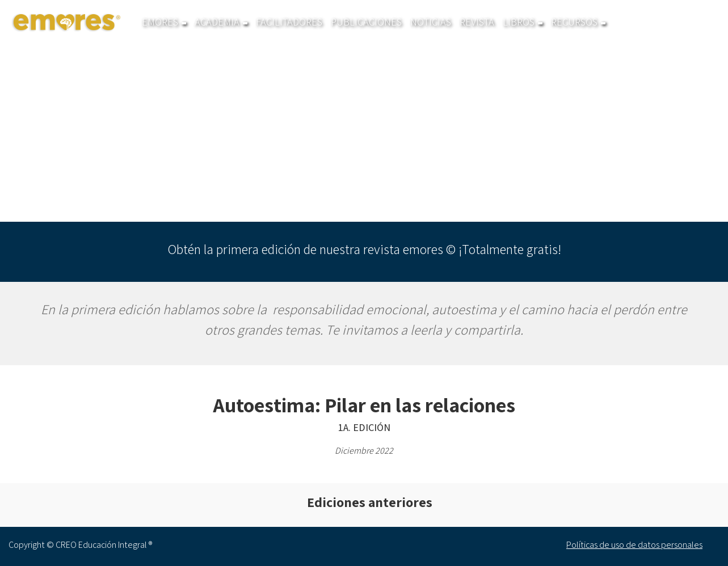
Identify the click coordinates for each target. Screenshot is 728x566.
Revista (477, 22)
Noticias (431, 22)
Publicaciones (366, 22)
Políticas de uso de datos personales (634, 545)
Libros (523, 22)
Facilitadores (289, 22)
